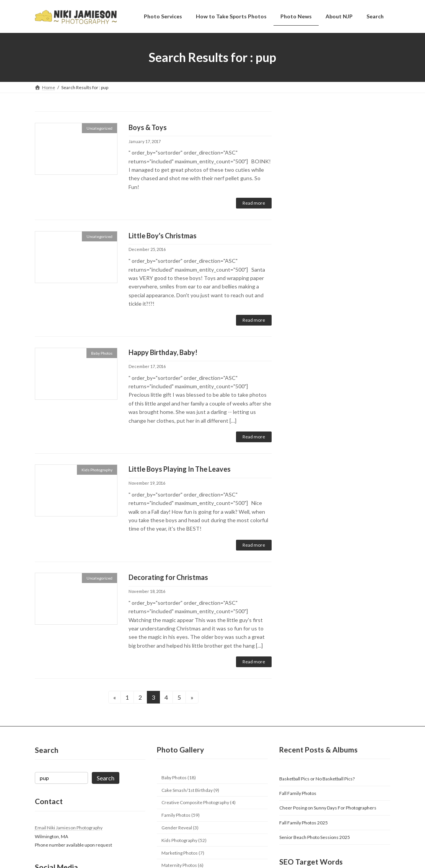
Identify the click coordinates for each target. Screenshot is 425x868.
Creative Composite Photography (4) (199, 802)
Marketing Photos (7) (183, 853)
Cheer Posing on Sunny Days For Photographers (328, 808)
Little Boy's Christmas (163, 236)
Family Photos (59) (181, 815)
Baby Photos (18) (179, 778)
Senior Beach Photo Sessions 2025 (315, 837)
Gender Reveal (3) (180, 828)
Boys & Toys (148, 127)
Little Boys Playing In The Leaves (180, 469)
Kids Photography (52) (184, 840)
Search (106, 778)
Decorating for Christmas (168, 577)
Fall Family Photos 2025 (304, 823)
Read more (254, 203)
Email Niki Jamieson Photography (69, 828)
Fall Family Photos (298, 793)
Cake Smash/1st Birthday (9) (190, 790)
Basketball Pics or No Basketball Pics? (317, 779)
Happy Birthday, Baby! (163, 352)
